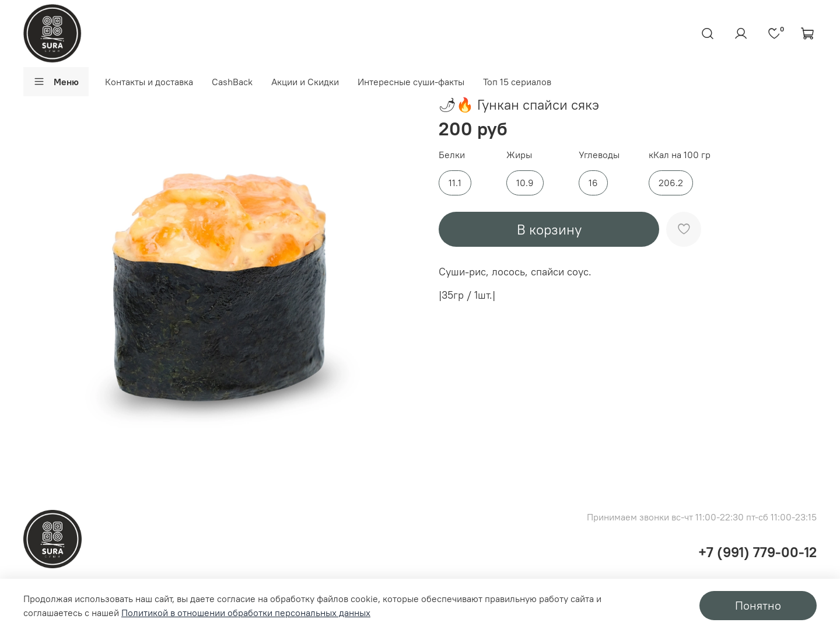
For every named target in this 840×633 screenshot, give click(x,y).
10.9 (525, 183)
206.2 (671, 183)
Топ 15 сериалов (517, 82)
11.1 (455, 183)
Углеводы (599, 155)
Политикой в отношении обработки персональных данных (246, 613)
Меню (56, 82)
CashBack (232, 82)
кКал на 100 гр (680, 155)
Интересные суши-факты (411, 82)
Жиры (519, 155)
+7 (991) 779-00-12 (757, 552)
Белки (452, 155)
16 (593, 183)
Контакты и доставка (149, 82)
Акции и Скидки (305, 82)
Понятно (758, 605)
